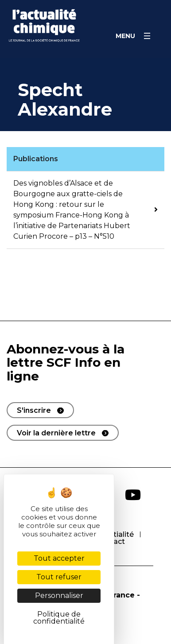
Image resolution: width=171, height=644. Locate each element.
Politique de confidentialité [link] (59, 618)
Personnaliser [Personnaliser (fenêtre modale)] (59, 596)
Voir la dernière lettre (56, 433)
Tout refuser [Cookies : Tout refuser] (59, 577)
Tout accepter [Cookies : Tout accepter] (59, 558)
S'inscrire (34, 410)
